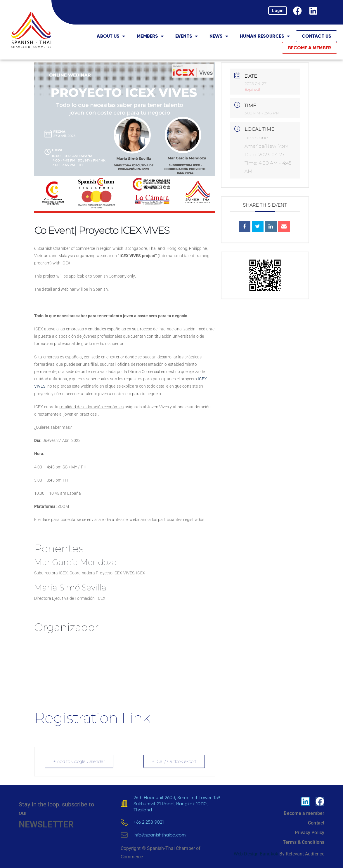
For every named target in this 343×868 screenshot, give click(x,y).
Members (150, 36)
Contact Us (316, 36)
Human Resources (265, 36)
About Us (111, 36)
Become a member (310, 48)
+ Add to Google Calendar (79, 761)
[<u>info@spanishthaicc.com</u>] (124, 835)
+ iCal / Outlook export (174, 761)
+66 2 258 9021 (149, 822)
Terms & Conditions (304, 842)
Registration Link (92, 718)
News (219, 36)
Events (187, 36)
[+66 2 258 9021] (124, 822)
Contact (316, 823)
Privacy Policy (310, 833)
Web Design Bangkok (256, 854)
